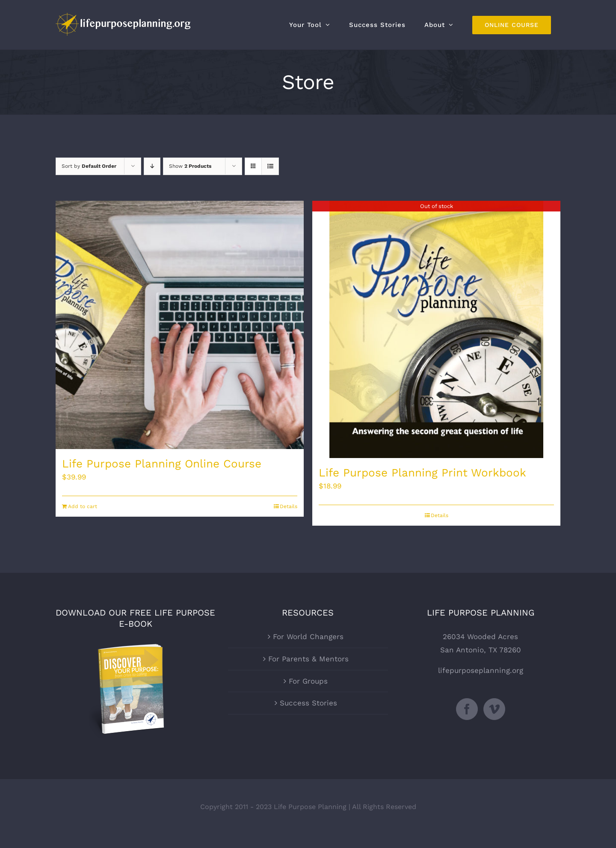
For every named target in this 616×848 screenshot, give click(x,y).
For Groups (308, 681)
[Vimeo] (494, 709)
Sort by (89, 166)
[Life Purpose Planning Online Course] (180, 325)
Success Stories (308, 703)
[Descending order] (152, 166)
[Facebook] (467, 709)
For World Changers (308, 637)
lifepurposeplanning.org (481, 670)
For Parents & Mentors (308, 659)
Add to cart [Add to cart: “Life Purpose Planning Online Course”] (83, 506)
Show (190, 166)
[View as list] (270, 166)
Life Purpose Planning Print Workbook (422, 473)
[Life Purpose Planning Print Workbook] (436, 329)
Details (289, 506)
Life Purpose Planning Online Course (162, 464)
